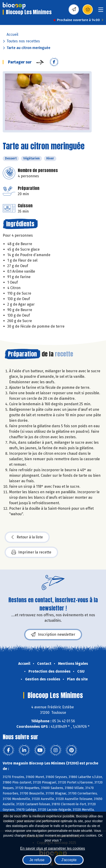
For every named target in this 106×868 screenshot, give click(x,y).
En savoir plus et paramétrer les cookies (53, 848)
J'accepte (69, 860)
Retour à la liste (27, 537)
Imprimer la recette (31, 552)
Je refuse (37, 860)
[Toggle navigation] (101, 11)
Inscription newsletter (53, 635)
